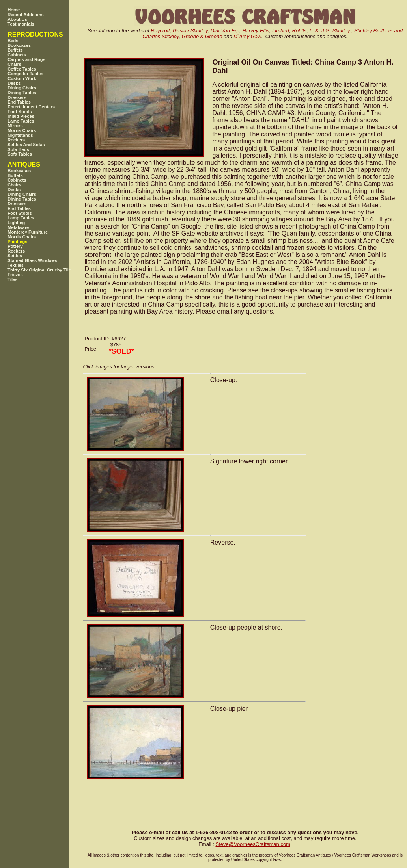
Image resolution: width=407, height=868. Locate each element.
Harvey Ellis (256, 31)
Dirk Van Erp (225, 31)
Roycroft (160, 31)
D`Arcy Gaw (247, 36)
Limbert (281, 31)
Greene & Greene (202, 36)
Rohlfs (300, 31)
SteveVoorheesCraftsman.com (253, 844)
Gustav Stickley (190, 31)
